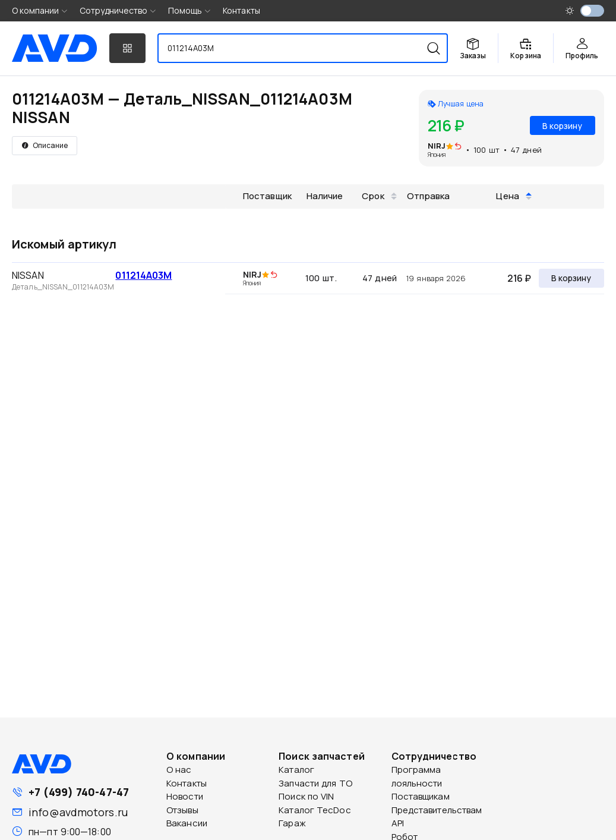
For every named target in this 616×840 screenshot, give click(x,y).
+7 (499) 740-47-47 (79, 792)
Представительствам (437, 810)
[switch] (592, 11)
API (398, 823)
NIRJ (437, 146)
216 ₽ (519, 278)
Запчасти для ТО (315, 783)
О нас (179, 770)
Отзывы (182, 810)
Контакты (241, 10)
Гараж (292, 823)
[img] (458, 147)
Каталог (296, 770)
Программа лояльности (417, 776)
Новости (185, 796)
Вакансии (187, 823)
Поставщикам (421, 796)
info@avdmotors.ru (78, 812)
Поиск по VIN (306, 796)
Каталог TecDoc (315, 810)
